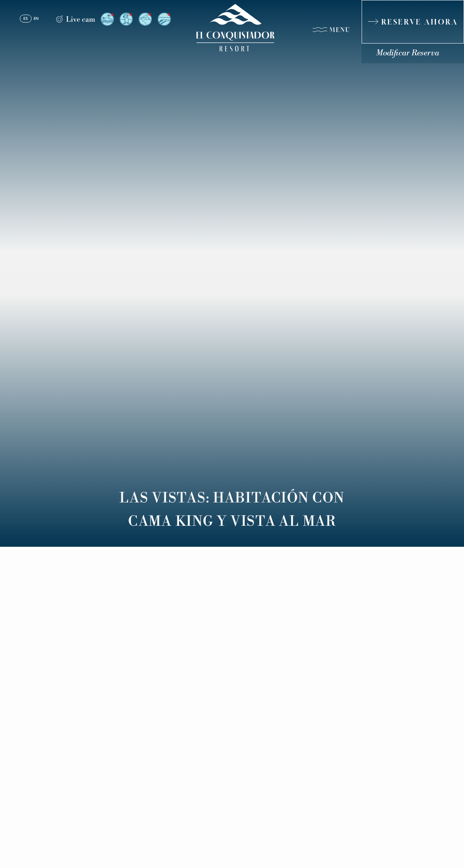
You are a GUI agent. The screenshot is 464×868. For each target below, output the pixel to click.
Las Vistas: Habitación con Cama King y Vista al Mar (232, 510)
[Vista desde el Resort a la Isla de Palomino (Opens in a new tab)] (107, 19)
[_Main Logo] (232, 28)
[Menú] (331, 31)
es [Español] (26, 19)
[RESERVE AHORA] (413, 22)
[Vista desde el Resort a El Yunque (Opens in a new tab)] (145, 19)
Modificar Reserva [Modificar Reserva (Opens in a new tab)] (407, 53)
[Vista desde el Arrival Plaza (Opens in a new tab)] (126, 19)
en (36, 19)
